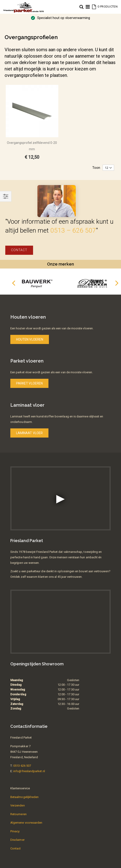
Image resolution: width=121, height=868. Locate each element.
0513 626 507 (22, 766)
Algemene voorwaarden (26, 823)
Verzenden (18, 805)
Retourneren (18, 814)
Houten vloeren (30, 339)
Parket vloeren (29, 383)
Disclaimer (17, 840)
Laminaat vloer (29, 433)
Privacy (15, 831)
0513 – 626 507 (73, 230)
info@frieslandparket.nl (29, 771)
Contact (19, 250)
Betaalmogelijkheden (24, 797)
